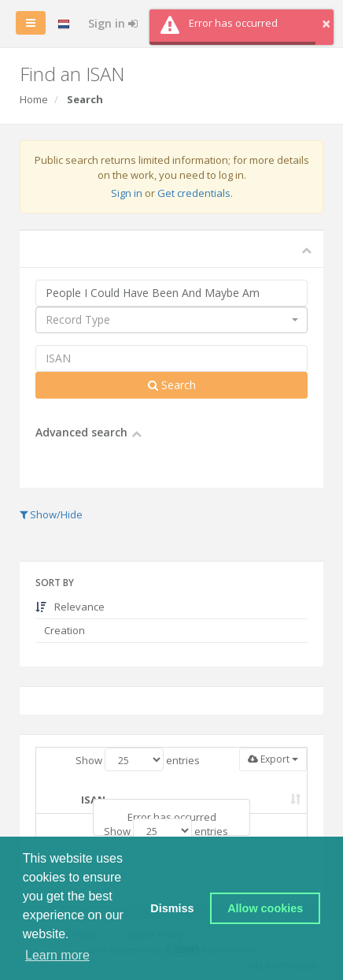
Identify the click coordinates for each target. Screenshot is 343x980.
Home (34, 99)
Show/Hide (51, 514)
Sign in (113, 23)
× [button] (326, 23)
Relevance (70, 607)
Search (172, 385)
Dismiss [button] (172, 908)
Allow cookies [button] (265, 908)
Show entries (138, 759)
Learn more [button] (57, 955)
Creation (63, 630)
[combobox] (171, 320)
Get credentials (194, 193)
